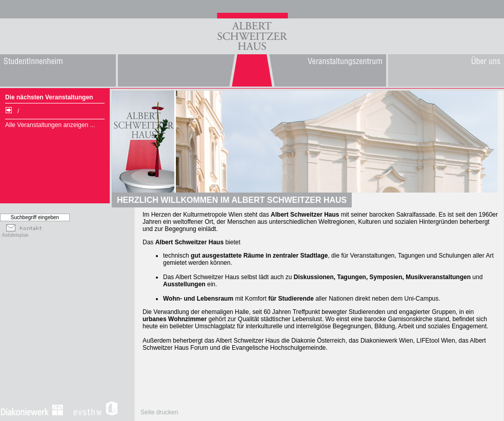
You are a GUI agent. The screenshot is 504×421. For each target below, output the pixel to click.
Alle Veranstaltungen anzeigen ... (50, 125)
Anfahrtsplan (15, 235)
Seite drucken (159, 412)
